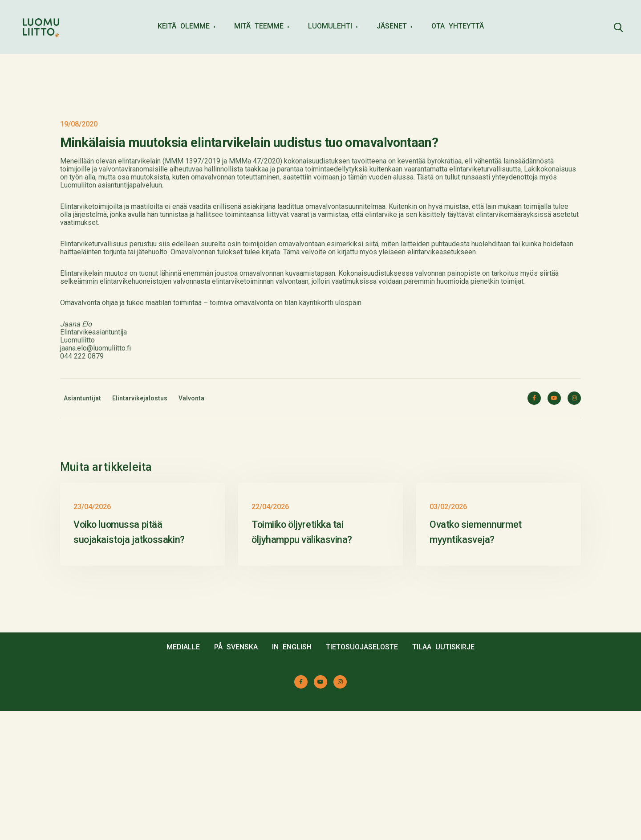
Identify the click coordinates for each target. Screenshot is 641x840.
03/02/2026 (448, 636)
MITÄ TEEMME (259, 26)
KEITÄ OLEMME (184, 26)
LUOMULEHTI (330, 26)
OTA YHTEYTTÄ (458, 26)
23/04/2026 (92, 636)
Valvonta (191, 398)
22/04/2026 (270, 636)
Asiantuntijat (82, 398)
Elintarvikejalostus (140, 398)
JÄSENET (392, 26)
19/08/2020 (79, 124)
